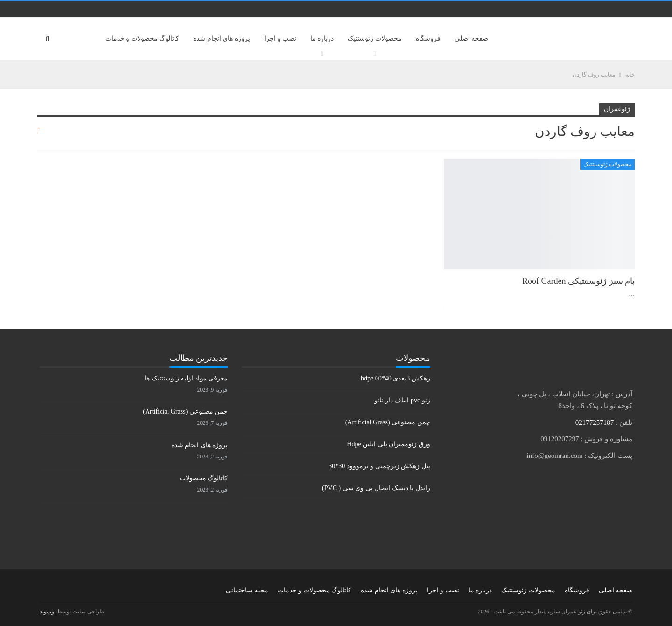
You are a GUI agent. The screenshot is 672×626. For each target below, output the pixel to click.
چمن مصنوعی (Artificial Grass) (388, 422)
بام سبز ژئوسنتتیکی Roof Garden (578, 281)
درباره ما (322, 39)
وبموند (47, 612)
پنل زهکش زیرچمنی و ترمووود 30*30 (379, 466)
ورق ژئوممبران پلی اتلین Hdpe (388, 444)
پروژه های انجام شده (222, 39)
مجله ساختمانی (247, 590)
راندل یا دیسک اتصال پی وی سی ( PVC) (376, 488)
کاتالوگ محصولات (204, 478)
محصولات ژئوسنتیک (375, 39)
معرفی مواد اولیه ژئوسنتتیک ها (186, 378)
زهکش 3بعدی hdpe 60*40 (395, 378)
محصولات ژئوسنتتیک (607, 164)
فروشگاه (428, 39)
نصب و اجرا (280, 39)
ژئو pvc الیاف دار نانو (402, 400)
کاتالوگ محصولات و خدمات (143, 39)
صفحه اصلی (472, 39)
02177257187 (595, 422)
